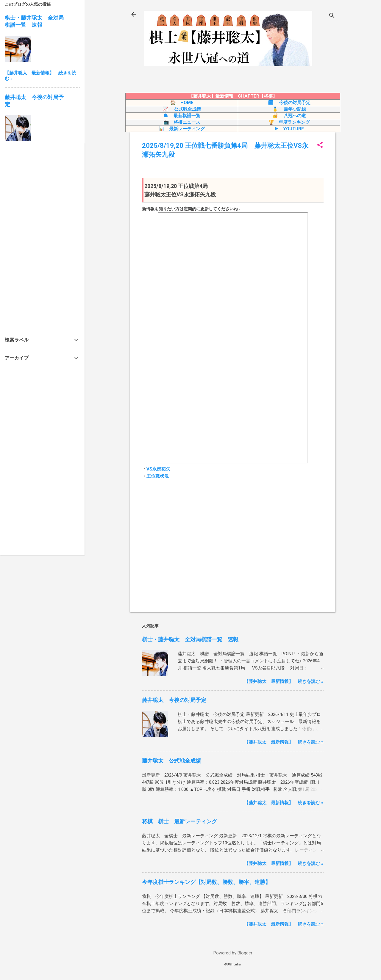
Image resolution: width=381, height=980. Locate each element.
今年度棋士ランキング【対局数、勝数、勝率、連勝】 (206, 882)
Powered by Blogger (233, 953)
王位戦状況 (158, 476)
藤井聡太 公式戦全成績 (171, 761)
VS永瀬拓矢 (158, 469)
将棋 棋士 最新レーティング (179, 821)
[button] (320, 145)
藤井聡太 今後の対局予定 (174, 700)
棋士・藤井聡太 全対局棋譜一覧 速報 (190, 639)
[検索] (332, 16)
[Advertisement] (233, 557)
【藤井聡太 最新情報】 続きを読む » (284, 681)
